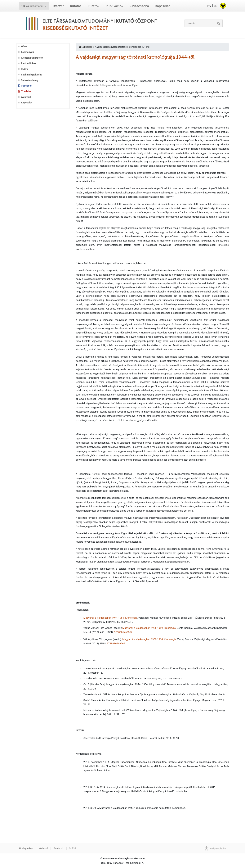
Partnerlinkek (29, 63)
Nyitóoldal (85, 47)
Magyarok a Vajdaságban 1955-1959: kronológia (149, 628)
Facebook (27, 86)
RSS (73, 848)
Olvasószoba (139, 6)
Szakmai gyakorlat (31, 75)
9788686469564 (116, 643)
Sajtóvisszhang (30, 80)
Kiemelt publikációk (32, 58)
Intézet (58, 6)
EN (215, 6)
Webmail (26, 97)
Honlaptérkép (26, 848)
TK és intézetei (32, 6)
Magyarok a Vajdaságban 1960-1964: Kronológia (149, 639)
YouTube (26, 91)
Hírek (24, 46)
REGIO (25, 69)
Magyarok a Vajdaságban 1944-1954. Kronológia (110, 618)
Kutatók (94, 6)
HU (209, 6)
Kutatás (76, 6)
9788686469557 (123, 632)
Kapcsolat (163, 6)
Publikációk (114, 6)
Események (27, 52)
